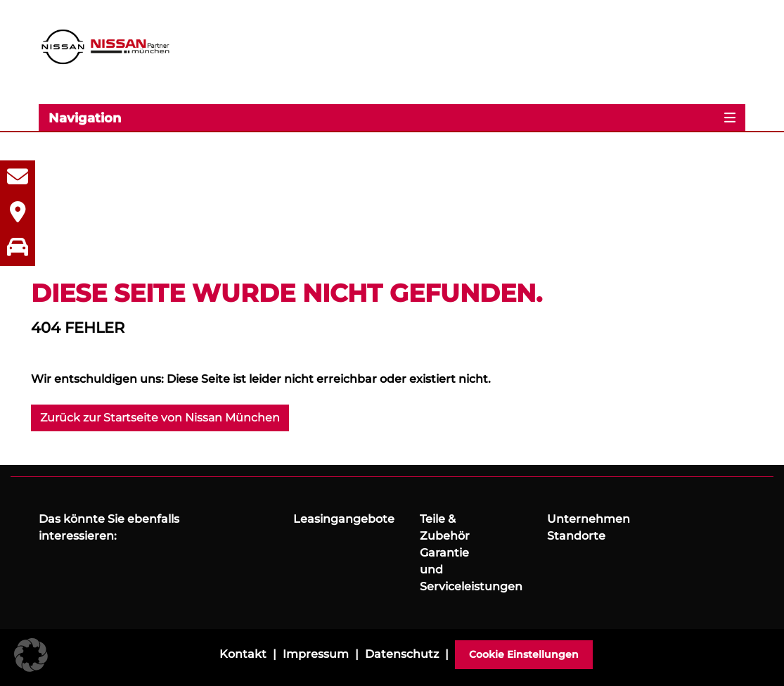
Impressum (316, 654)
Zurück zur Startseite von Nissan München (160, 418)
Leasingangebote (344, 519)
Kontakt (243, 654)
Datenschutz (402, 654)
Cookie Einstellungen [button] (524, 654)
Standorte (576, 536)
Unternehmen (589, 519)
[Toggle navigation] (392, 117)
